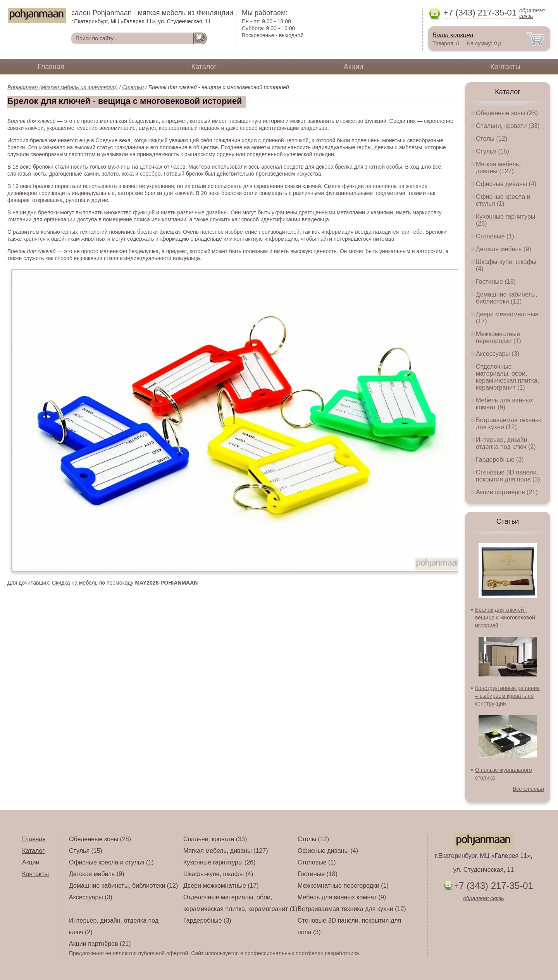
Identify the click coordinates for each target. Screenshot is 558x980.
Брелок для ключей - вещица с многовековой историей (505, 618)
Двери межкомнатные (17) (221, 886)
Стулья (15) (493, 151)
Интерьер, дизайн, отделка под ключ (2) (506, 443)
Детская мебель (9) (503, 249)
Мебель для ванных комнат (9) (505, 404)
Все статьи (528, 789)
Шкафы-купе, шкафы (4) (218, 874)
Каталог (204, 67)
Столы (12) (492, 139)
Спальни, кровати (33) (508, 126)
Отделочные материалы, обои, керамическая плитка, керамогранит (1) (507, 377)
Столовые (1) (495, 236)
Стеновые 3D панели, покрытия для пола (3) (508, 476)
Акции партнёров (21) (507, 492)
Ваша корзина (453, 35)
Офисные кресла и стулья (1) (503, 200)
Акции (353, 67)
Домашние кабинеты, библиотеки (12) (507, 298)
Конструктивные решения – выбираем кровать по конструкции (507, 696)
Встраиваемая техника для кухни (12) (509, 424)
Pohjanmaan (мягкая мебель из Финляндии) (63, 87)
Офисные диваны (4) (506, 184)
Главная (51, 67)
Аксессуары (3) (498, 354)
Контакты (505, 67)
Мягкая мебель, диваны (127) (498, 168)
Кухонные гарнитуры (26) (219, 862)
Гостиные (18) (496, 282)
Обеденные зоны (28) (507, 113)
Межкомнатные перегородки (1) (498, 337)
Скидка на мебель (75, 583)
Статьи (133, 87)
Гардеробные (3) (500, 460)
